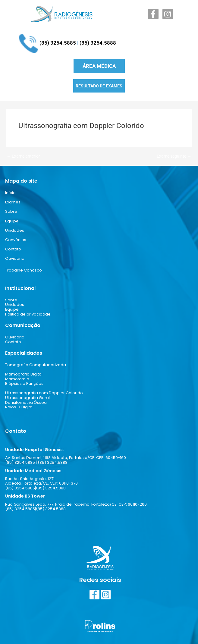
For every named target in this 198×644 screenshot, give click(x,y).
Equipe (12, 221)
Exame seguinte (174, 156)
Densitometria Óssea (26, 402)
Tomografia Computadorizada (36, 365)
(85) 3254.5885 (58, 43)
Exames (13, 202)
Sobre (11, 211)
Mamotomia (17, 379)
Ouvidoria (15, 258)
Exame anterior (23, 156)
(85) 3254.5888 (98, 43)
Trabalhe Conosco (24, 270)
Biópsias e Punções (24, 383)
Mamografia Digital (24, 374)
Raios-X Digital (19, 407)
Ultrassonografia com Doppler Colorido (44, 393)
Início (10, 193)
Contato (13, 249)
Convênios (16, 240)
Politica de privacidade (28, 314)
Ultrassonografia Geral (27, 398)
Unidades (15, 230)
